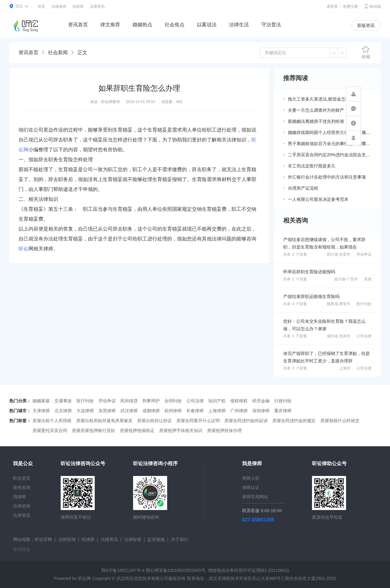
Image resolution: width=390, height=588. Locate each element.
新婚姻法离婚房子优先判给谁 (316, 121)
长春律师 (195, 411)
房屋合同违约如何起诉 (246, 421)
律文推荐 (110, 25)
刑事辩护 (151, 401)
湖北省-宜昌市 (339, 336)
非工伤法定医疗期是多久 (312, 166)
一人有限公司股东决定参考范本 (318, 199)
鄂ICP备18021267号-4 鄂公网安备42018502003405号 (153, 570)
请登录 (332, 6)
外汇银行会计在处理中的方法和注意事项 (327, 177)
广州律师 (239, 411)
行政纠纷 (283, 401)
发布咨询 (22, 487)
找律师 (78, 6)
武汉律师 (129, 411)
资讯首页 (78, 25)
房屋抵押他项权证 (137, 430)
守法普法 (271, 25)
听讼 (24, 249)
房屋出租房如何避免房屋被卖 (104, 421)
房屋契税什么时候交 (340, 421)
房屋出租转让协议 (154, 421)
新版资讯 (366, 25)
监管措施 (156, 539)
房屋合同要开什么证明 (198, 421)
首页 (41, 6)
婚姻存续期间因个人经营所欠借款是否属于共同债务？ (330, 132)
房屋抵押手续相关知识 (181, 430)
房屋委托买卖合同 (50, 430)
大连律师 (85, 411)
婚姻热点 (142, 25)
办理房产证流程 (303, 188)
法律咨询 (59, 6)
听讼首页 (22, 478)
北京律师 (63, 411)
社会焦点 (175, 25)
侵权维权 (239, 401)
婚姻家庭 (41, 401)
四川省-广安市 (346, 279)
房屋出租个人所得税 (52, 421)
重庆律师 (283, 411)
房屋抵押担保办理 (224, 430)
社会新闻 (58, 52)
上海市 (345, 368)
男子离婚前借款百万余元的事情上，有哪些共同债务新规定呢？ (330, 144)
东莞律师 (107, 411)
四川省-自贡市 (339, 254)
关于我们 (180, 539)
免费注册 (350, 6)
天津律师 (41, 411)
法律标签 (133, 539)
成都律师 (151, 411)
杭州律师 (173, 411)
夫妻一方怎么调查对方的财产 (316, 110)
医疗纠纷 (364, 304)
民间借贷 (129, 401)
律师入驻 (251, 478)
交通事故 (63, 401)
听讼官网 (43, 539)
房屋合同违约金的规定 (294, 421)
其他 (368, 279)
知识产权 (217, 401)
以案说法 (207, 25)
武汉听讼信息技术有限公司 (142, 578)
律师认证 (251, 487)
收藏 (366, 52)
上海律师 (217, 411)
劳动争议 (364, 254)
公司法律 (364, 336)
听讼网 (84, 578)
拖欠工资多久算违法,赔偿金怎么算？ (323, 99)
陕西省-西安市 (339, 304)
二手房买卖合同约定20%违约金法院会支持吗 (330, 155)
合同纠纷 (173, 401)
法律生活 (239, 25)
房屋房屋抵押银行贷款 (93, 430)
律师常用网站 (255, 497)
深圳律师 (261, 411)
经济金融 (261, 401)
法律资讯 (97, 6)
